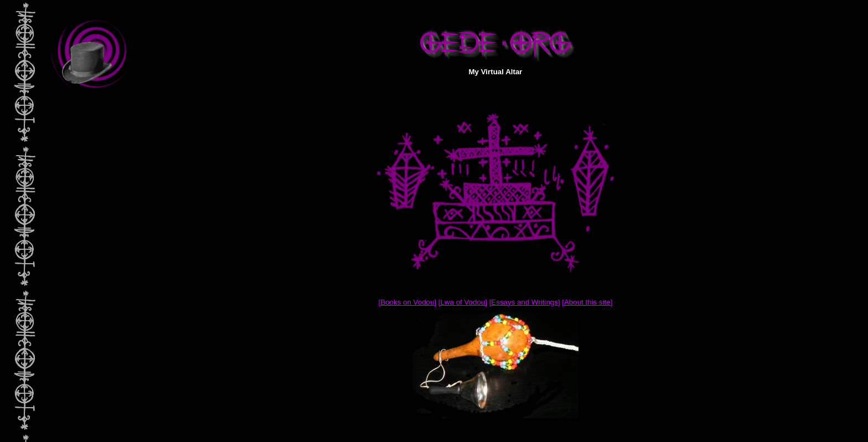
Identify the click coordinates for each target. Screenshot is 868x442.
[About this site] (587, 302)
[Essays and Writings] (525, 302)
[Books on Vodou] (407, 302)
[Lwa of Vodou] (463, 302)
